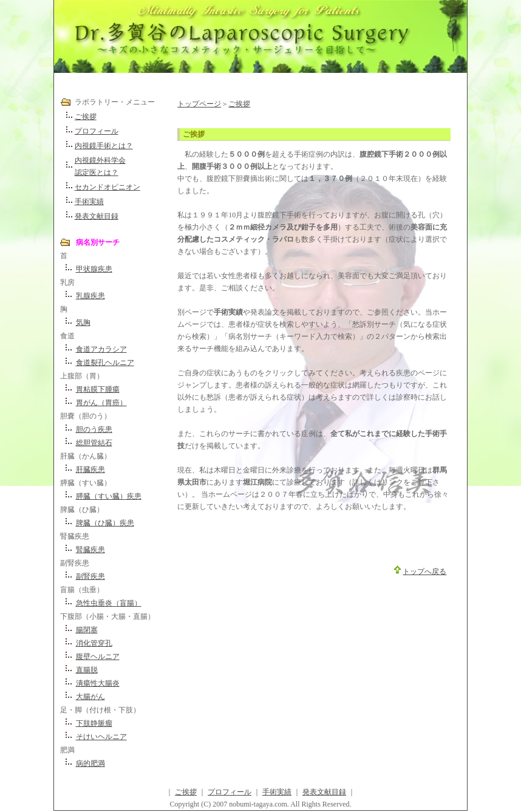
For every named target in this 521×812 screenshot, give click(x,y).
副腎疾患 (90, 576)
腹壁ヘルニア (98, 657)
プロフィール (97, 131)
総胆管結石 (94, 443)
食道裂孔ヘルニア (105, 363)
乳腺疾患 (90, 296)
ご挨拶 (86, 117)
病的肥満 (90, 763)
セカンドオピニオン (107, 187)
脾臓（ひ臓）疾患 (105, 523)
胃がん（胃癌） (101, 403)
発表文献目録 (97, 216)
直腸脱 (87, 670)
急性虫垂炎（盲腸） (109, 603)
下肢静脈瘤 (94, 723)
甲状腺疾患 (94, 269)
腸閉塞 (87, 630)
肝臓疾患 (90, 469)
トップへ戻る (424, 571)
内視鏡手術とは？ (104, 146)
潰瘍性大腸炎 (98, 683)
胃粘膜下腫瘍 (98, 389)
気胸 (83, 322)
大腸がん (90, 697)
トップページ (199, 104)
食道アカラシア (101, 349)
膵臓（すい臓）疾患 (109, 496)
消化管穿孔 (94, 643)
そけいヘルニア (101, 737)
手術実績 (89, 202)
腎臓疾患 (90, 550)
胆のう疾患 (94, 429)
